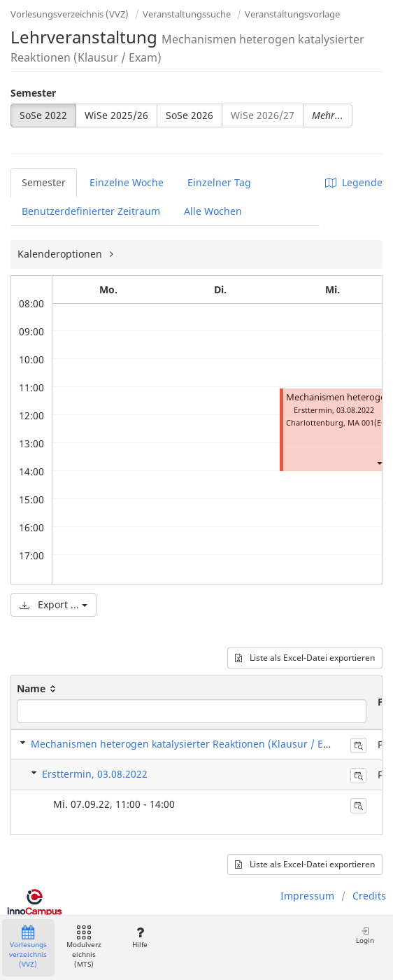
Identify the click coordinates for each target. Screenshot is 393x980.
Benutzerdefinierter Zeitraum (91, 211)
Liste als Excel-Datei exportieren (305, 658)
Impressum (307, 896)
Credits (369, 896)
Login (365, 936)
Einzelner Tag (219, 182)
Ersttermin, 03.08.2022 (95, 774)
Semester (33, 93)
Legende (354, 182)
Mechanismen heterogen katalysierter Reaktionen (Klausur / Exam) (188, 744)
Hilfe (140, 938)
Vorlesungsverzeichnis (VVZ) (70, 14)
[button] (379, 463)
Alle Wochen (213, 211)
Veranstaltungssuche (187, 14)
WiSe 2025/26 (116, 115)
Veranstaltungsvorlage (292, 14)
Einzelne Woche (127, 182)
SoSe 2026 (190, 115)
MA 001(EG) (369, 422)
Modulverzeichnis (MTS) (84, 947)
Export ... (53, 604)
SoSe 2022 (43, 115)
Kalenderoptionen (61, 254)
